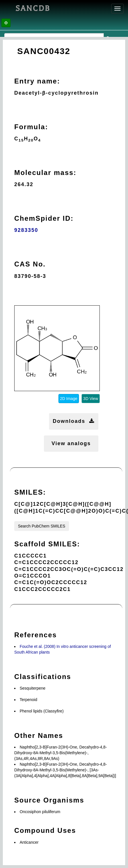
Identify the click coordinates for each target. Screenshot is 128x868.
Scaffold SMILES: (47, 544)
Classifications (43, 677)
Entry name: (37, 81)
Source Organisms (49, 800)
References (35, 635)
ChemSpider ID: (44, 218)
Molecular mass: (45, 173)
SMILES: (30, 492)
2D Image (69, 399)
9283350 (26, 230)
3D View (91, 399)
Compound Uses (45, 830)
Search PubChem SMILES (42, 526)
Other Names (39, 735)
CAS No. (30, 264)
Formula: (31, 127)
